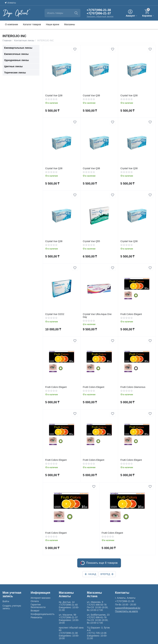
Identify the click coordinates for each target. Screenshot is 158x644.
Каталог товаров (32, 24)
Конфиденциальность (43, 614)
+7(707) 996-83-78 (97, 605)
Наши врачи (53, 24)
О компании (11, 24)
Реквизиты (36, 617)
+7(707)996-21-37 (99, 13)
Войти (6, 601)
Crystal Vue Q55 (91, 241)
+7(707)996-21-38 (99, 10)
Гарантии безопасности (38, 606)
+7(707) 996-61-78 (97, 617)
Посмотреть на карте (127, 611)
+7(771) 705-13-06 (97, 633)
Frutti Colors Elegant (131, 314)
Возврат (35, 611)
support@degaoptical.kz (128, 608)
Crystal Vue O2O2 (55, 314)
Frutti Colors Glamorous (133, 387)
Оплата (35, 601)
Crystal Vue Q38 (54, 95)
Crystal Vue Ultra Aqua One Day (97, 316)
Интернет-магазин (41, 598)
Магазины (70, 24)
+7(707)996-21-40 (68, 605)
